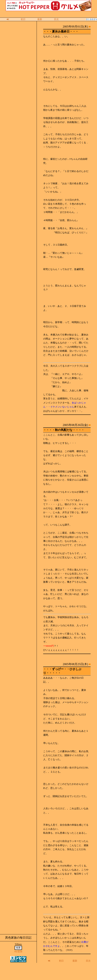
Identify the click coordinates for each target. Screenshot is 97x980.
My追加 (18, 951)
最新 (40, 19)
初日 (23, 19)
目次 (56, 19)
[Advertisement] (48, 971)
